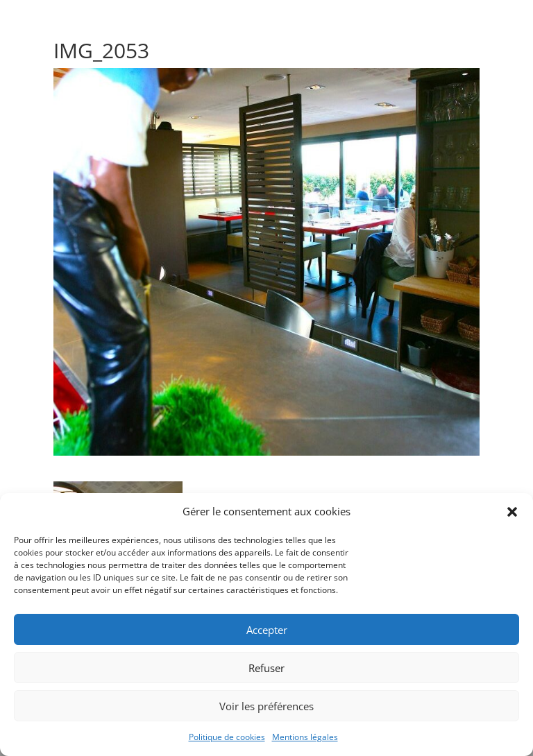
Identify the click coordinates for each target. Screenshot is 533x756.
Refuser (266, 668)
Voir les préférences (266, 706)
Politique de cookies (227, 737)
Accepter (267, 630)
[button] (512, 512)
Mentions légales (305, 737)
